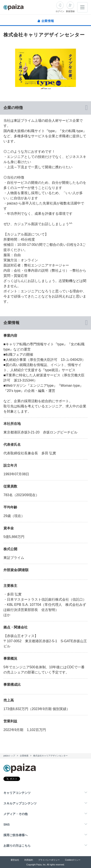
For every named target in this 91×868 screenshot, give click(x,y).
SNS (7, 824)
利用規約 (29, 860)
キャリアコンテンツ (17, 793)
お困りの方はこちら (17, 846)
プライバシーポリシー (49, 860)
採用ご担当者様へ (16, 835)
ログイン (60, 11)
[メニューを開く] (82, 7)
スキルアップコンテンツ (20, 803)
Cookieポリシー (73, 860)
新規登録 (70, 11)
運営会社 (15, 860)
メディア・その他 (16, 814)
